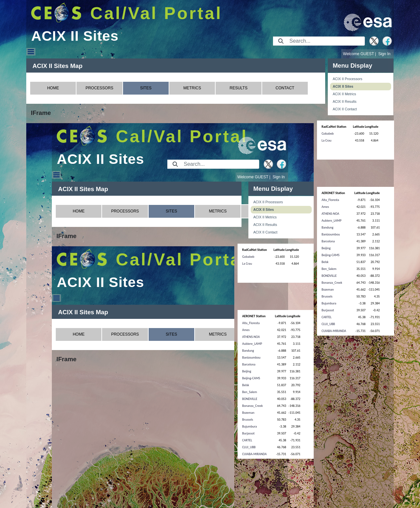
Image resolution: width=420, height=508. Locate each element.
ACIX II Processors (347, 79)
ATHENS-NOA (330, 214)
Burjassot (328, 310)
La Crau (326, 140)
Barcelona (328, 241)
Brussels (327, 296)
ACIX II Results (345, 101)
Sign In (384, 54)
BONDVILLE (329, 276)
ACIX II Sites (343, 86)
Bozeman (328, 289)
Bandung (327, 227)
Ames (325, 207)
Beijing (326, 248)
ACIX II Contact (345, 109)
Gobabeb (328, 133)
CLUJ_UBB (328, 324)
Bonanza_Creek (332, 283)
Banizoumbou (331, 234)
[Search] (325, 41)
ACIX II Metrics (344, 94)
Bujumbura (329, 303)
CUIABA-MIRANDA (334, 331)
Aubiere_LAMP (332, 221)
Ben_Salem (329, 269)
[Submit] (281, 41)
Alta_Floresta (330, 200)
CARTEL (326, 317)
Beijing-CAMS (331, 255)
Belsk (325, 262)
